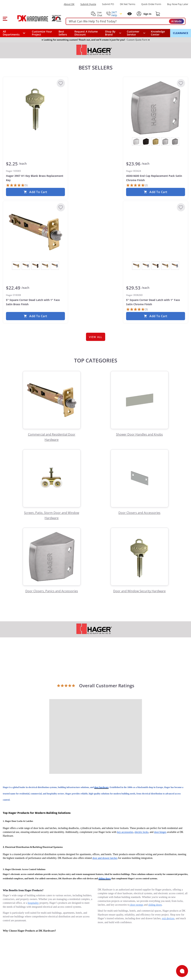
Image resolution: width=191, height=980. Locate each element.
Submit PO (108, 4)
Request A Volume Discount (86, 33)
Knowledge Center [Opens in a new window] (158, 33)
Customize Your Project (42, 33)
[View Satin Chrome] (165, 141)
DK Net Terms (128, 4)
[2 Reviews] (137, 185)
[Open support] (182, 971)
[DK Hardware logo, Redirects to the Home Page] (35, 18)
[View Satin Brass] (156, 141)
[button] (5, 18)
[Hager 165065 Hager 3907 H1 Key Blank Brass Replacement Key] (35, 108)
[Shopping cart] (158, 14)
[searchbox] (126, 21)
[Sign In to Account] (147, 14)
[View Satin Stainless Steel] (175, 141)
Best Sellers (63, 33)
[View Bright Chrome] (136, 141)
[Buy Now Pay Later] (178, 4)
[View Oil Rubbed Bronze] (146, 141)
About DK (69, 4)
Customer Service (133, 33)
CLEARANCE (181, 33)
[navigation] (136, 33)
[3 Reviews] (137, 309)
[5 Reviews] (17, 185)
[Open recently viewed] (130, 14)
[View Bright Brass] (16, 266)
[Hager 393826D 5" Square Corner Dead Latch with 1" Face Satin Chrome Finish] (156, 232)
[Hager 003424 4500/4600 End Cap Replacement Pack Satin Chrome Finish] (156, 108)
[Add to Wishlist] (61, 83)
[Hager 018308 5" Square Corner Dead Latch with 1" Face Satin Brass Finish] (35, 232)
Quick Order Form (151, 4)
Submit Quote (88, 4)
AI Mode (176, 21)
